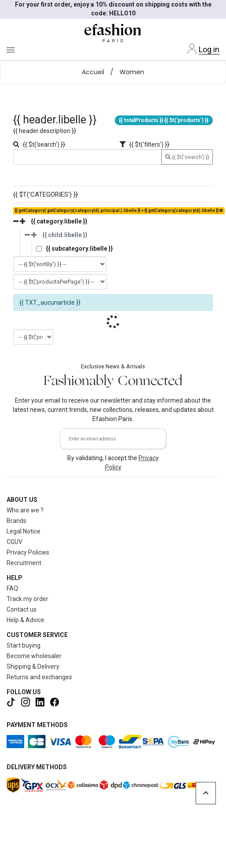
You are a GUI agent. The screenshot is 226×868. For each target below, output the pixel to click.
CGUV (15, 542)
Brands (16, 521)
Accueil (93, 72)
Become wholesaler (34, 656)
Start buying (24, 645)
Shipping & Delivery (33, 666)
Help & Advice (26, 620)
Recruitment (24, 563)
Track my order (27, 599)
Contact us (22, 609)
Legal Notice (24, 531)
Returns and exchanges (39, 677)
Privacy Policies (28, 552)
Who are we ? (25, 510)
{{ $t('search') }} (187, 157)
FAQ (12, 588)
